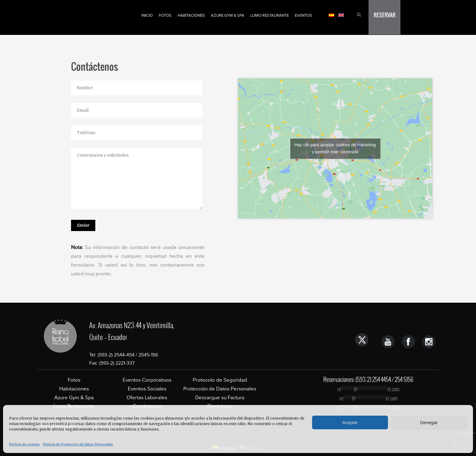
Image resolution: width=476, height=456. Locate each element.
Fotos (165, 15)
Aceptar (350, 422)
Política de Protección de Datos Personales (78, 444)
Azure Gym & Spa (228, 15)
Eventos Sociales (147, 389)
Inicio (147, 15)
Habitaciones (191, 15)
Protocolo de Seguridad (220, 380)
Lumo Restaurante (270, 15)
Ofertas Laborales (147, 398)
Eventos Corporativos (147, 380)
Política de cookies (24, 444)
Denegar (429, 422)
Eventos (303, 15)
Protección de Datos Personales (220, 389)
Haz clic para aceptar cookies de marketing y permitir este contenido (335, 148)
